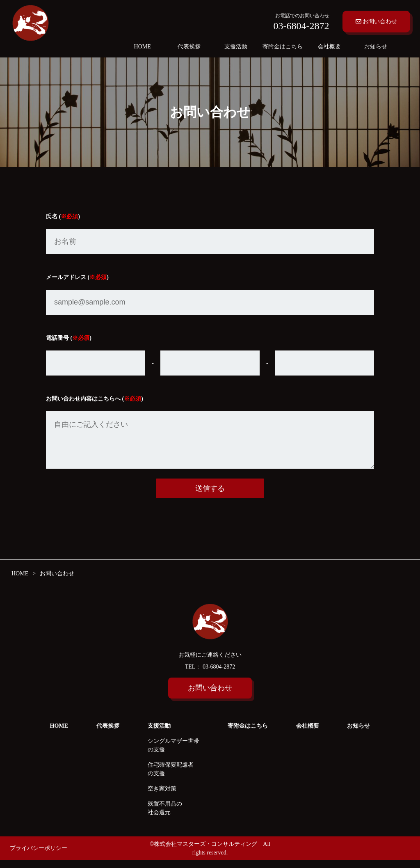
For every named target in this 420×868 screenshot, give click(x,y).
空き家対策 (162, 796)
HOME (143, 47)
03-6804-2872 (218, 674)
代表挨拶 (189, 47)
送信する (210, 497)
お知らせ (376, 47)
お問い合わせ (377, 22)
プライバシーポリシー (39, 856)
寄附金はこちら (283, 47)
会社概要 (329, 47)
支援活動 (236, 47)
